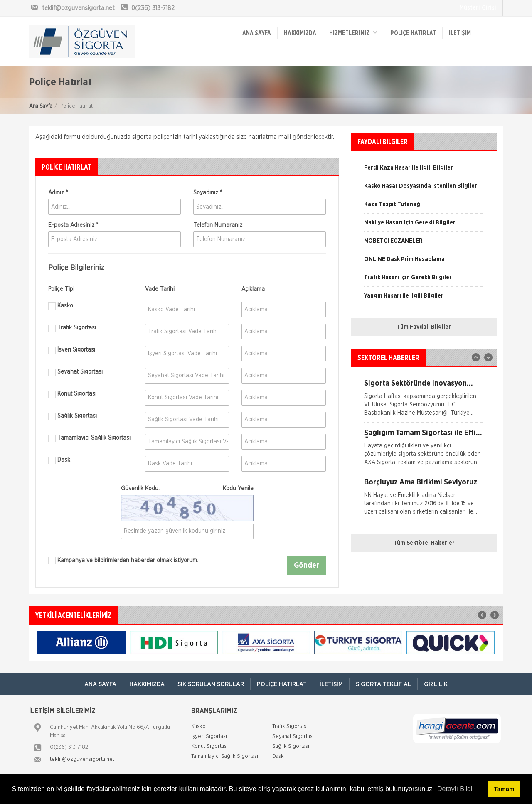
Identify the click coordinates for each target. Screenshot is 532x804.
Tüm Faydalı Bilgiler (424, 327)
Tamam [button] (504, 789)
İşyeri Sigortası (72, 350)
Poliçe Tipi (61, 289)
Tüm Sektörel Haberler (424, 543)
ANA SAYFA (257, 33)
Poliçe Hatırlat (413, 33)
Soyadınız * (208, 193)
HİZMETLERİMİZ (353, 33)
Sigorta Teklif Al (383, 684)
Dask (59, 460)
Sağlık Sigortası (73, 416)
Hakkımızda (300, 33)
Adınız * (58, 193)
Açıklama (253, 289)
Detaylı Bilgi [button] (455, 789)
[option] (424, 189)
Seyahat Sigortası (75, 372)
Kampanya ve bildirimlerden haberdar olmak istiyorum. (123, 561)
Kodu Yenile (238, 489)
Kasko (61, 306)
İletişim (460, 33)
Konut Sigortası (72, 394)
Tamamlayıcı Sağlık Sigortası (89, 438)
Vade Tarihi (160, 289)
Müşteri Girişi (478, 8)
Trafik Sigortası (72, 328)
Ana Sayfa (41, 106)
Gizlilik (436, 684)
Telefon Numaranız (218, 225)
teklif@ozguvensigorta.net (82, 759)
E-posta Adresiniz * (73, 225)
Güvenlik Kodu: (187, 489)
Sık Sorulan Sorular (211, 684)
